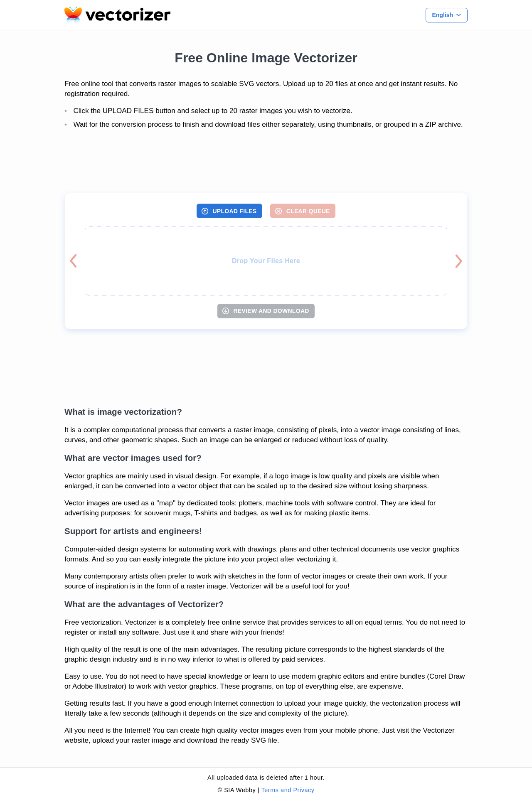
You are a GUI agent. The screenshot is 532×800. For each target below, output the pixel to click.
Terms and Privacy (288, 790)
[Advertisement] (266, 162)
